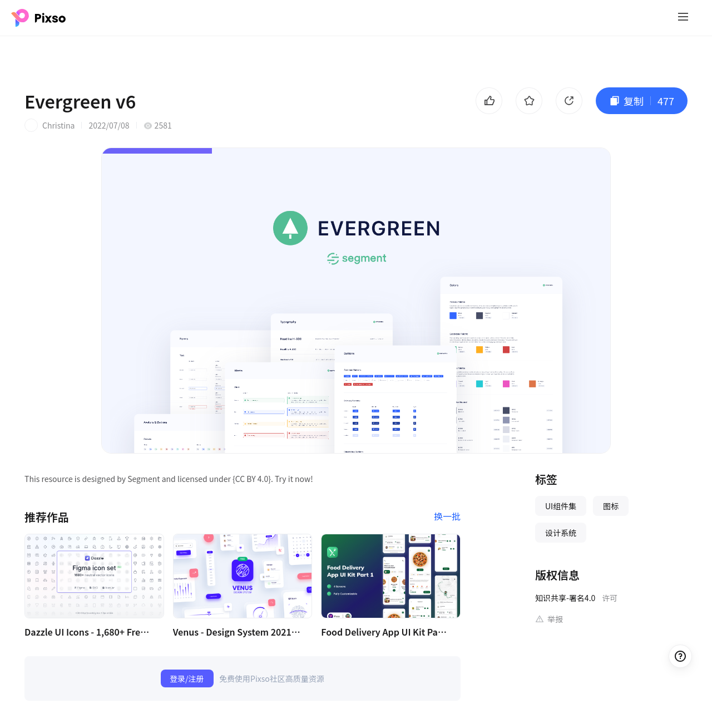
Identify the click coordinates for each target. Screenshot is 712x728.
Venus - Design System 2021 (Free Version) (237, 632)
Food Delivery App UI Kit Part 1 (385, 632)
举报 (555, 619)
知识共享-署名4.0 (565, 598)
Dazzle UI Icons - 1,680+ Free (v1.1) (88, 632)
